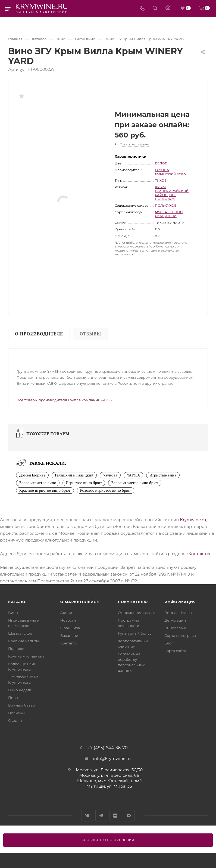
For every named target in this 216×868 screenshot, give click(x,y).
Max (129, 816)
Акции (66, 613)
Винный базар (21, 705)
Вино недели (20, 690)
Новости (68, 620)
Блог (169, 643)
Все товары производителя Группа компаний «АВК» (65, 400)
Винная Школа (178, 613)
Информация (180, 602)
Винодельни (176, 628)
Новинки (16, 713)
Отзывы (90, 334)
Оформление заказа (137, 613)
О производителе (39, 334)
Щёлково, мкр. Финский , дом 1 (109, 781)
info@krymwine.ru (112, 758)
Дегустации (175, 620)
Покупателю (133, 602)
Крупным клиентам (26, 656)
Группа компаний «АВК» (171, 172)
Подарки (16, 649)
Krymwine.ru (193, 520)
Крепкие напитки (24, 641)
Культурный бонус (135, 633)
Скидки (15, 720)
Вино (13, 613)
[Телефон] (142, 9)
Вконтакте (87, 816)
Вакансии (69, 635)
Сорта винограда (180, 635)
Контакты (69, 643)
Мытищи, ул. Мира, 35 (109, 786)
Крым (160, 187)
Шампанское (20, 633)
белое (161, 163)
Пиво (13, 698)
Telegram (101, 816)
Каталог (18, 602)
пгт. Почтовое (166, 197)
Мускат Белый (169, 212)
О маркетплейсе (80, 602)
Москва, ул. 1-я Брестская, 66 (109, 775)
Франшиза (70, 628)
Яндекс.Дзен (115, 816)
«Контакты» (198, 554)
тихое (161, 180)
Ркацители (166, 216)
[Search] (155, 9)
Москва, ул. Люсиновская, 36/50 (109, 770)
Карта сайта (175, 651)
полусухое (166, 205)
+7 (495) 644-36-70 (108, 748)
